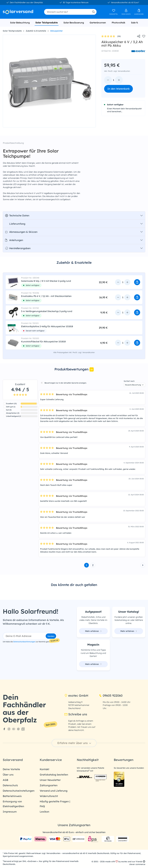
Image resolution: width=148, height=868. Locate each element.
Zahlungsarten (49, 785)
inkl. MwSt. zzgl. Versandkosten (117, 71)
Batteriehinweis (12, 796)
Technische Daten (17, 215)
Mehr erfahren (93, 631)
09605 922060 (111, 696)
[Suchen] (93, 12)
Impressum (10, 812)
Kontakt (44, 769)
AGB (5, 780)
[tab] (74, 265)
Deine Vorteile (11, 769)
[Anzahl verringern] (108, 80)
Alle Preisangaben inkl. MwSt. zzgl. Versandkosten (74, 352)
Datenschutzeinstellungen (19, 791)
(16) (111, 36)
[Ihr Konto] (126, 12)
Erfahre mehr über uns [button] (75, 743)
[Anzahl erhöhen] (119, 80)
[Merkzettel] (114, 12)
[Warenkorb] (139, 12)
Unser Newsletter (50, 780)
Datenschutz (10, 785)
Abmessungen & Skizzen (21, 232)
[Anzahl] (113, 80)
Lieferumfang (15, 224)
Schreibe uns (76, 714)
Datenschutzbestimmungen (24, 642)
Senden (51, 636)
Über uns (8, 775)
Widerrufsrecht (49, 796)
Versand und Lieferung (54, 791)
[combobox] (67, 12)
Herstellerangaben (18, 248)
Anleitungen (14, 240)
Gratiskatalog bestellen (54, 775)
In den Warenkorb (118, 89)
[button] (137, 282)
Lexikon (44, 812)
